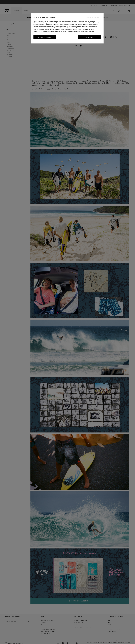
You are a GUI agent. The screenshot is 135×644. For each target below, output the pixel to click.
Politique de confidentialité (87, 31)
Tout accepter (89, 37)
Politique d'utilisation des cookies (71, 31)
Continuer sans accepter (93, 17)
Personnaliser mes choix (45, 37)
